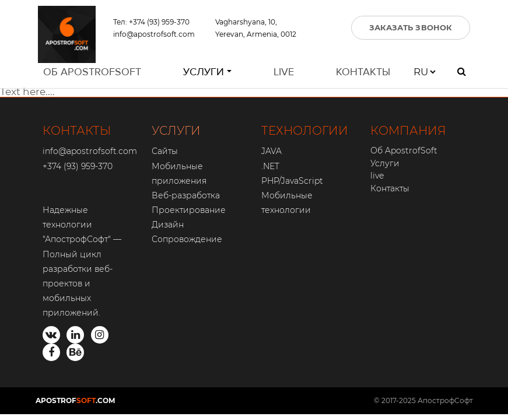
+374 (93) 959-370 (78, 166)
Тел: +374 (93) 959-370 (151, 23)
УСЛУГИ (176, 131)
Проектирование (189, 210)
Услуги (204, 75)
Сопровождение (187, 239)
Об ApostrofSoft (92, 75)
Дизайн (168, 225)
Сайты (165, 151)
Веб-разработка (186, 195)
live (284, 75)
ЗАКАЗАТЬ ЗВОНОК (411, 29)
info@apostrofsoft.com (154, 35)
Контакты (363, 75)
